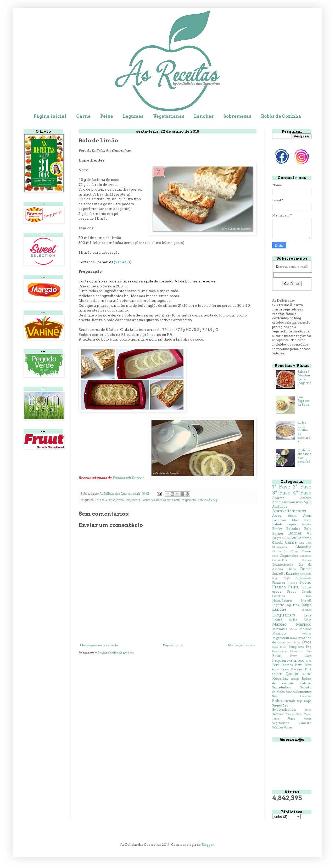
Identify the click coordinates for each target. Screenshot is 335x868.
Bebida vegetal (285, 524)
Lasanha (306, 610)
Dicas (292, 569)
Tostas (308, 714)
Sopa (308, 701)
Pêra (309, 661)
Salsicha (278, 692)
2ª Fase (302, 487)
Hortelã (306, 601)
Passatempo (279, 651)
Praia (285, 669)
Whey (213, 500)
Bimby (277, 529)
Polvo (308, 665)
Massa (293, 629)
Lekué (277, 620)
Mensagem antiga (242, 645)
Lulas (293, 620)
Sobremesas (237, 116)
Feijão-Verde (304, 578)
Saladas (306, 683)
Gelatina (279, 596)
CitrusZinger (292, 551)
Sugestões (280, 705)
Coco (275, 556)
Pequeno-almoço (288, 660)
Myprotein (189, 500)
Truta (276, 719)
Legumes (133, 116)
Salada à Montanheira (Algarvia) (304, 379)
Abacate (278, 498)
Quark (277, 674)
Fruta (294, 587)
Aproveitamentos (289, 511)
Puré (308, 669)
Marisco (304, 624)
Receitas (280, 678)
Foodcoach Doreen (129, 478)
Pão (309, 647)
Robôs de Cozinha (281, 116)
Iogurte (278, 605)
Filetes (293, 583)
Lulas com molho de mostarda (304, 432)
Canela (277, 542)
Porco (275, 669)
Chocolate (303, 547)
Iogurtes (292, 605)
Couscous (306, 556)
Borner (136, 500)
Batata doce (301, 520)
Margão (279, 624)
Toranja (290, 714)
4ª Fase (110, 500)
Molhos (305, 629)
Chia (309, 543)
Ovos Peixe (279, 647)
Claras (307, 551)
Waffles (278, 728)
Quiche (306, 674)
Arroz (277, 516)
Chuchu (277, 551)
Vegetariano (281, 723)
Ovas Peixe (294, 642)
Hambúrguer (282, 600)
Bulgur (277, 538)
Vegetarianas (169, 116)
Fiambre (279, 583)
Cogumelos (289, 556)
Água (308, 502)
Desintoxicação (283, 565)
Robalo (295, 679)
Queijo (292, 674)
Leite (177, 500)
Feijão (287, 578)
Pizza (298, 665)
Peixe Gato (301, 656)
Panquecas (296, 647)
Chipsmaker (280, 547)
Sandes (291, 692)
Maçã (308, 620)
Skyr (275, 696)
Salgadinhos (281, 687)
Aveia (120, 500)
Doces (160, 500)
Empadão (279, 574)
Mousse (307, 634)
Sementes (304, 692)
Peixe (107, 116)
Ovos (307, 642)
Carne (83, 116)
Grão (308, 596)
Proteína (202, 500)
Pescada (287, 665)
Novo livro (297, 638)
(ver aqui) (123, 262)
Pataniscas (297, 651)
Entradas (292, 573)
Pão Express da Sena (303, 401)
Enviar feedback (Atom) (116, 653)
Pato (309, 651)
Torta (299, 714)
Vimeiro (305, 723)
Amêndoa (280, 506)
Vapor (308, 719)
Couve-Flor (280, 560)
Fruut (291, 591)
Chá (301, 543)
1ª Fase (281, 487)
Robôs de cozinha (292, 681)
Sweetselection (284, 710)
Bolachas (293, 529)
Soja (300, 701)
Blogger (208, 845)
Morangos (279, 634)
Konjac (306, 605)
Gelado (306, 592)
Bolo (127, 500)
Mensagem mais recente (99, 645)
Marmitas (280, 629)
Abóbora (306, 498)
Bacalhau (279, 520)
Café (294, 538)
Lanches (204, 116)
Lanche (279, 609)
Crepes (307, 560)
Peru (276, 665)
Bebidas (307, 524)
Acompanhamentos (287, 502)
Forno (169, 500)
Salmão (306, 687)
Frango (279, 587)
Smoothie (306, 696)
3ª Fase (100, 500)
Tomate (278, 714)
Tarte (308, 710)
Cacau (286, 538)
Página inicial (50, 116)
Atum (292, 516)
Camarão (305, 538)
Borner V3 (148, 500)
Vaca (292, 718)
